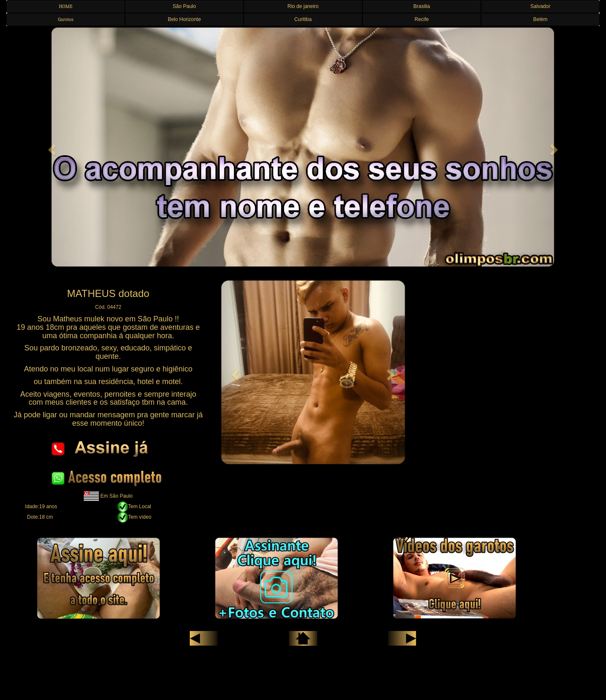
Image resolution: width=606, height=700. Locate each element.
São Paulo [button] (184, 6)
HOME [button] (66, 6)
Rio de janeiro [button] (303, 6)
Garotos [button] (66, 19)
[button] (51, 147)
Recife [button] (422, 19)
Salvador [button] (540, 6)
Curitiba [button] (303, 19)
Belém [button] (540, 19)
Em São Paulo (116, 496)
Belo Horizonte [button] (185, 19)
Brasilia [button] (421, 6)
